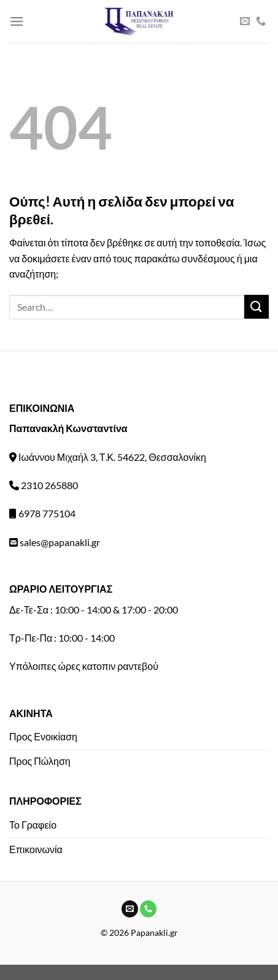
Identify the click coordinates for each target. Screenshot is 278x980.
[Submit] (257, 307)
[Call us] (261, 21)
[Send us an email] (245, 21)
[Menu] (17, 21)
